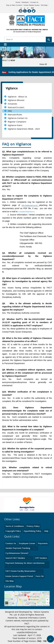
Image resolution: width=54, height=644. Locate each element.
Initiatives (12, 104)
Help (46, 531)
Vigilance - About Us (17, 97)
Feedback (25, 2)
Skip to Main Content (14, 5)
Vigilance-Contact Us (18, 118)
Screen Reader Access (31, 5)
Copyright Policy (13, 531)
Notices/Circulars (16, 107)
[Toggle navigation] (4, 44)
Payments (43, 544)
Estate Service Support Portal (19, 576)
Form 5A (40, 576)
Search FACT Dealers (19, 558)
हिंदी (32, 8)
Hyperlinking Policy (33, 531)
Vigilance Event (15, 125)
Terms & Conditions (15, 526)
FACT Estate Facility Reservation (24, 571)
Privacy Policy (33, 526)
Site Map (44, 5)
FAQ (10, 111)
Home (18, 2)
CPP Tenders (41, 558)
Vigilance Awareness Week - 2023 (24, 129)
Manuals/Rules (15, 115)
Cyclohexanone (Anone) (17, 553)
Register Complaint (17, 122)
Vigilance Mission (16, 100)
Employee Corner (27, 544)
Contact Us (34, 2)
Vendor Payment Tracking (21, 548)
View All (43, 64)
